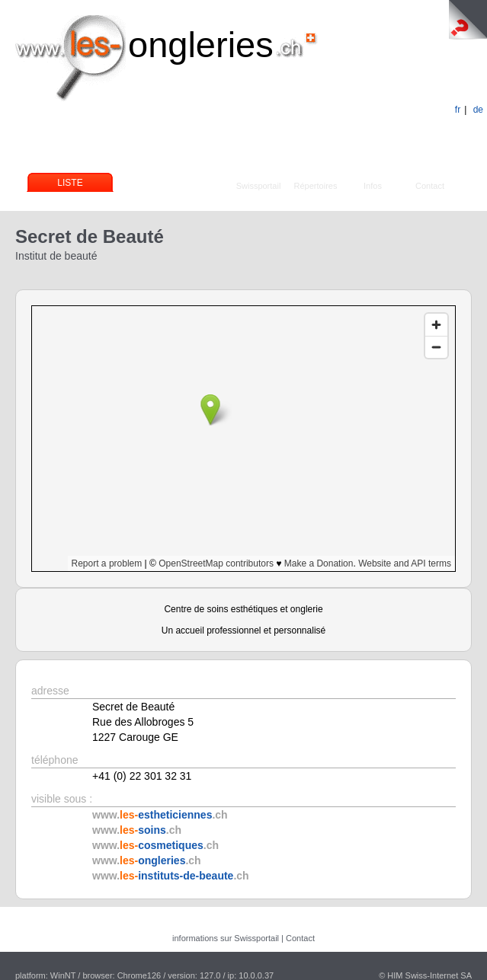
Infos (373, 186)
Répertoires (316, 186)
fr (458, 110)
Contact (430, 186)
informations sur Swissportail (226, 938)
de (478, 110)
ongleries (201, 45)
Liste (70, 183)
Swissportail (259, 186)
